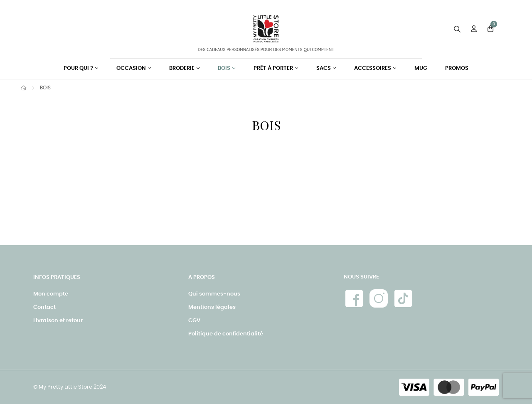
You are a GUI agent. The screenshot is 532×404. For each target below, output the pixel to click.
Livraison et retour (58, 321)
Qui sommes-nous (214, 294)
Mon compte (51, 294)
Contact (44, 307)
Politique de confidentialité (226, 334)
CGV (194, 321)
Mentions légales (212, 307)
